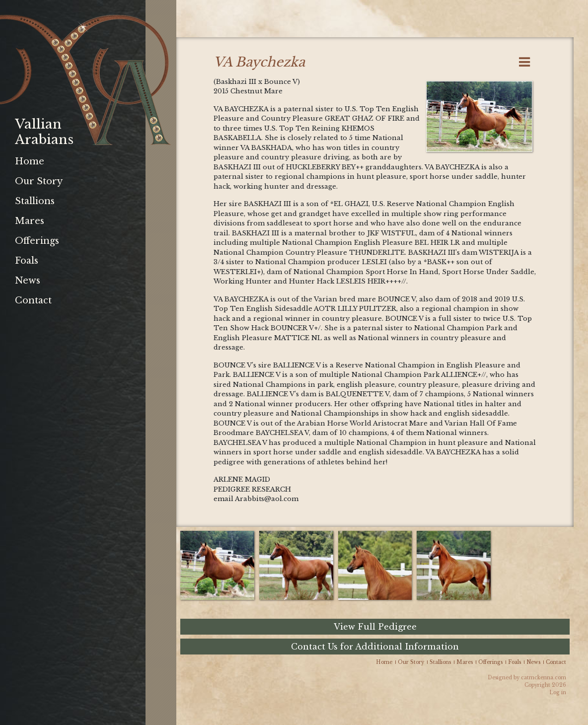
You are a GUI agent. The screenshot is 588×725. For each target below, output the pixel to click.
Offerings (37, 241)
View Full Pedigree (375, 627)
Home (30, 161)
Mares (30, 221)
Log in (558, 692)
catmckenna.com (544, 678)
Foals (27, 261)
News (28, 281)
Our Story (39, 181)
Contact (33, 300)
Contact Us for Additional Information (375, 647)
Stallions (35, 201)
